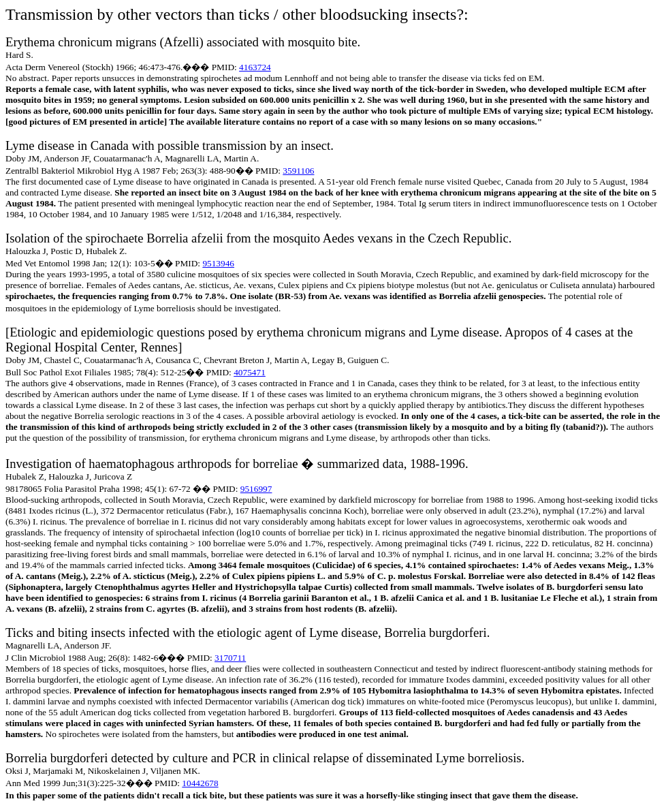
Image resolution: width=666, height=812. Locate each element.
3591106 (298, 171)
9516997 (256, 489)
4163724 (255, 67)
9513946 (218, 263)
